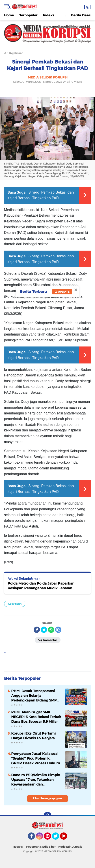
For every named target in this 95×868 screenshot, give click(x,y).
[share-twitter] (44, 630)
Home (9, 15)
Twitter (58, 838)
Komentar (48, 640)
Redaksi (18, 847)
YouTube (67, 838)
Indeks (48, 15)
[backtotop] (47, 816)
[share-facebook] (37, 630)
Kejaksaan (15, 604)
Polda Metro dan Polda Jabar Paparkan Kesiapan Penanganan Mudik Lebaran (41, 586)
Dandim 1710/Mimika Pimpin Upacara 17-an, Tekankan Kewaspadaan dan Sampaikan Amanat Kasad (36, 780)
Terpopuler (28, 15)
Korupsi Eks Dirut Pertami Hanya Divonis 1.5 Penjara (33, 736)
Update (62, 292)
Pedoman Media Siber (41, 847)
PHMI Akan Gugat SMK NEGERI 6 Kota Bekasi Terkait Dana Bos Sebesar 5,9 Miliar (36, 717)
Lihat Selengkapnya (48, 798)
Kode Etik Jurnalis (70, 847)
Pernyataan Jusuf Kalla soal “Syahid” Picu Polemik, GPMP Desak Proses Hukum (36, 758)
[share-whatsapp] (51, 630)
